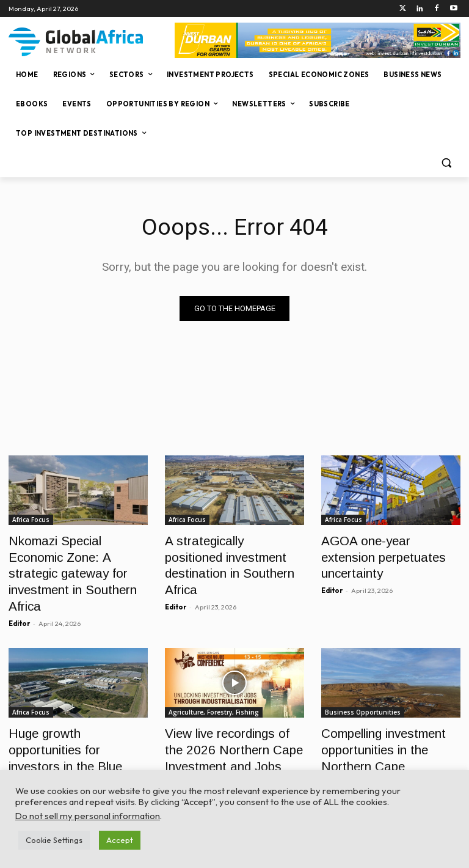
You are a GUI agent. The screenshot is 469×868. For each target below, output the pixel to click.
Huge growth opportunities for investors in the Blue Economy (71, 717)
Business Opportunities (363, 684)
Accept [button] (120, 840)
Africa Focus (31, 520)
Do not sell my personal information (88, 816)
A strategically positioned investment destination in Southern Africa (225, 553)
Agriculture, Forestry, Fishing (214, 684)
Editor (19, 595)
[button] (446, 163)
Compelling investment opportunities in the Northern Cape (389, 717)
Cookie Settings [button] (54, 840)
